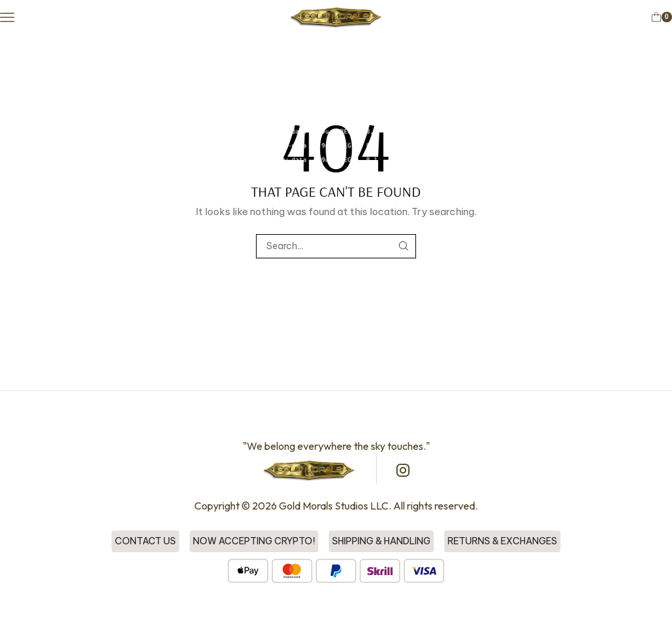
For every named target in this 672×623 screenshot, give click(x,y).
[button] (8, 17)
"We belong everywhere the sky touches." (336, 446)
